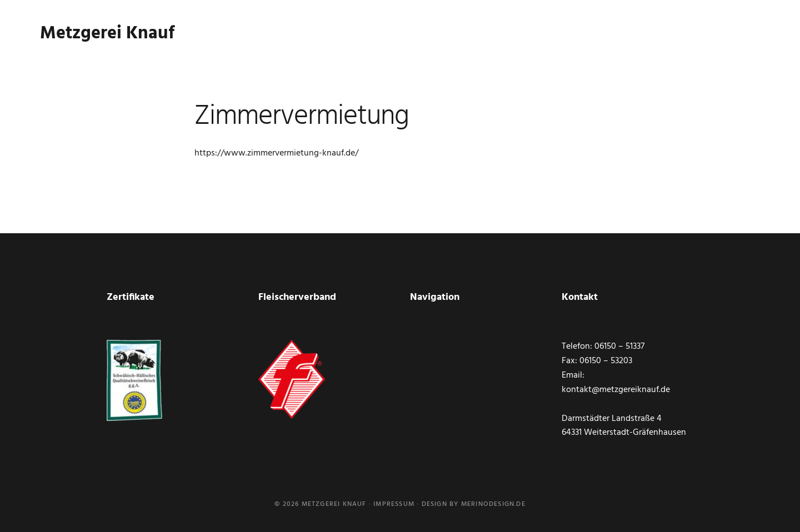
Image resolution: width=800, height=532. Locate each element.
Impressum (394, 504)
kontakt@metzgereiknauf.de (616, 390)
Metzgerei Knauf (107, 39)
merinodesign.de (493, 504)
